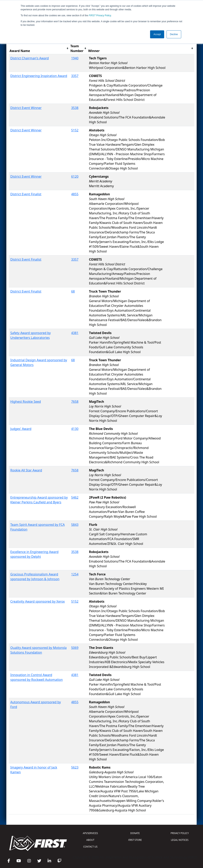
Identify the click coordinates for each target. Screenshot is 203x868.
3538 (75, 108)
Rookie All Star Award (26, 470)
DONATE (135, 833)
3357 (75, 76)
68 (73, 291)
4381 (75, 333)
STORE (135, 840)
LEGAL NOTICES (180, 840)
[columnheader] (39, 49)
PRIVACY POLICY (180, 833)
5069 (75, 648)
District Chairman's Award (30, 58)
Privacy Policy (100, 15)
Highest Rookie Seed (26, 402)
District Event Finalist (26, 194)
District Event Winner (26, 108)
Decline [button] (174, 34)
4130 (75, 429)
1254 (75, 574)
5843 (75, 525)
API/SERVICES (90, 833)
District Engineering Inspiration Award (39, 76)
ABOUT (90, 840)
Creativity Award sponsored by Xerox (38, 601)
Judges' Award (21, 429)
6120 (75, 176)
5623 (75, 767)
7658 (75, 402)
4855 (75, 194)
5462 (75, 497)
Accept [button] (157, 34)
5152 (75, 130)
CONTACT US (90, 847)
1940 (75, 58)
